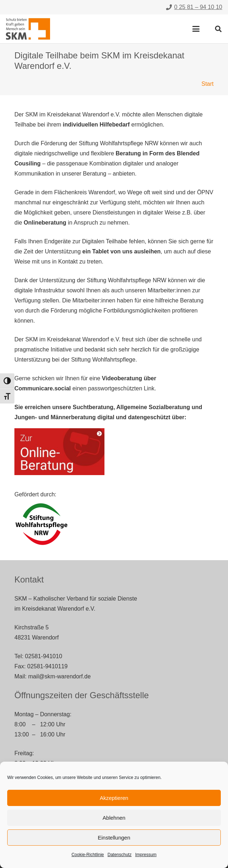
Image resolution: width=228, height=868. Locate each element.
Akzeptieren (114, 798)
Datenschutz (120, 855)
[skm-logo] (28, 29)
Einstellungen (114, 838)
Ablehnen (114, 818)
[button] (196, 29)
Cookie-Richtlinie (88, 855)
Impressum (146, 855)
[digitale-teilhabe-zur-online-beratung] (59, 452)
